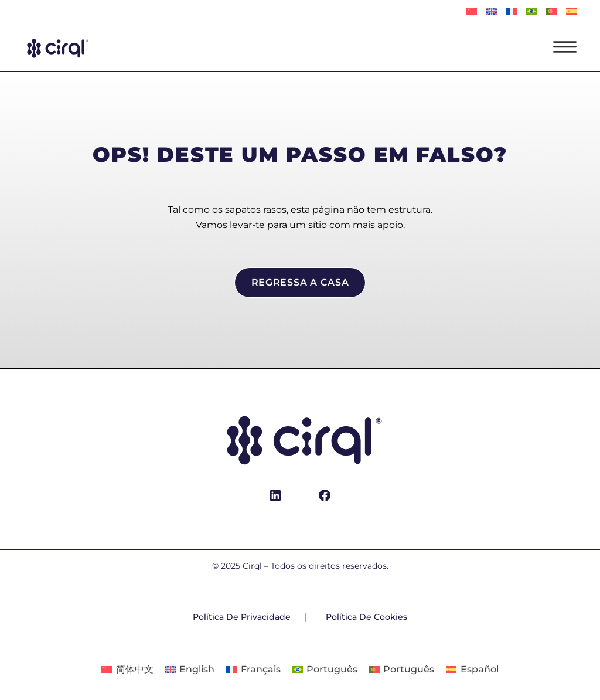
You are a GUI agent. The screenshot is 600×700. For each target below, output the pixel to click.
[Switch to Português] (531, 12)
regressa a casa (300, 282)
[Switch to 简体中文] (472, 12)
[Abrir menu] (565, 47)
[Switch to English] (492, 12)
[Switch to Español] (571, 12)
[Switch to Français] (512, 12)
